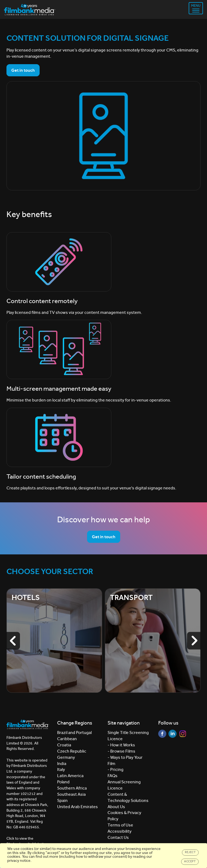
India (62, 764)
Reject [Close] (190, 852)
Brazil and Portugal (74, 733)
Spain (62, 800)
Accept (190, 861)
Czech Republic (72, 751)
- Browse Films (121, 751)
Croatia (64, 745)
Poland (63, 782)
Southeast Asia (71, 794)
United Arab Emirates (77, 807)
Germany (66, 757)
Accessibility (120, 831)
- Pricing (115, 769)
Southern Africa (72, 788)
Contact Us (118, 837)
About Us (116, 807)
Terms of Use (120, 825)
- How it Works (121, 745)
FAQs (113, 776)
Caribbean (67, 739)
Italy (61, 769)
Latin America (70, 776)
